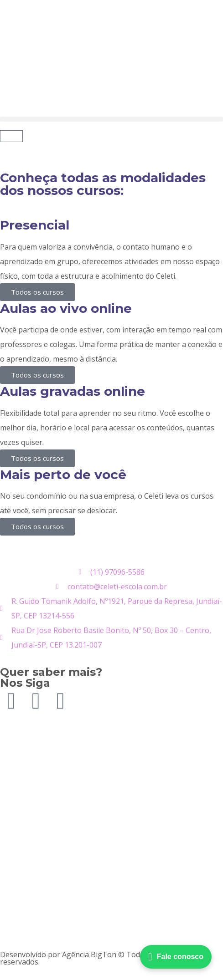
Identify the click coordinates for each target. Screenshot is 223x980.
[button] (111, 119)
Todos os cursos (37, 292)
